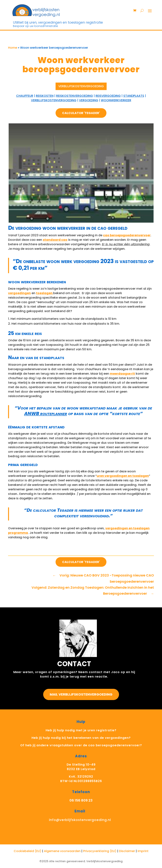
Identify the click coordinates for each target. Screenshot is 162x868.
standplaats (134, 96)
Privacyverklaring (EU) (100, 851)
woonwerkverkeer (116, 100)
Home (13, 48)
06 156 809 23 (81, 800)
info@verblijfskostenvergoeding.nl (80, 820)
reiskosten (45, 96)
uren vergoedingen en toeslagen (123, 476)
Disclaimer (127, 851)
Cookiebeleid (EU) (28, 851)
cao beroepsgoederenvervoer (127, 235)
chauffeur (25, 96)
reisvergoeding (108, 96)
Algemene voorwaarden (62, 851)
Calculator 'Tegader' (81, 113)
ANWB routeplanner (46, 413)
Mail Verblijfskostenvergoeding (81, 694)
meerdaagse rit (122, 374)
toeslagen (45, 293)
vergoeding (89, 100)
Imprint (143, 851)
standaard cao (55, 240)
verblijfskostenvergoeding (54, 100)
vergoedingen (19, 293)
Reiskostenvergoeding (75, 96)
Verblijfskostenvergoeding (81, 86)
